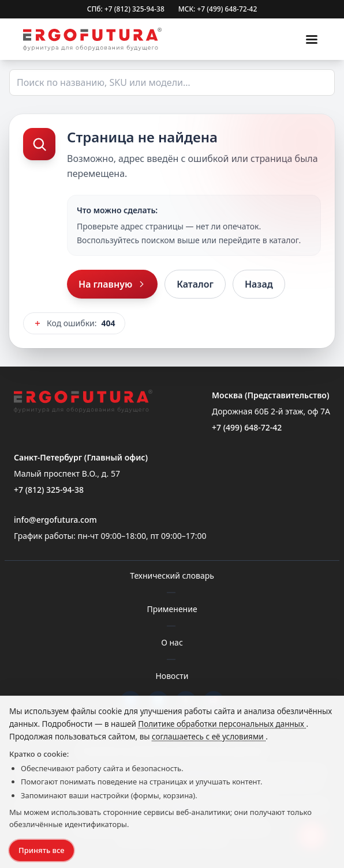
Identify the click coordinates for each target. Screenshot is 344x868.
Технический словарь (172, 575)
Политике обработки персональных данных (222, 724)
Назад (259, 284)
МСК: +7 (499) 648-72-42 (218, 9)
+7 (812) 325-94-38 (49, 490)
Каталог (195, 284)
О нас (172, 642)
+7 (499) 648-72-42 (247, 427)
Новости (172, 676)
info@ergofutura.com (55, 520)
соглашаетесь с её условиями (209, 737)
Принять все (42, 850)
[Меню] (312, 39)
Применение (172, 609)
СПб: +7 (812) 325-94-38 (126, 9)
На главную (112, 284)
